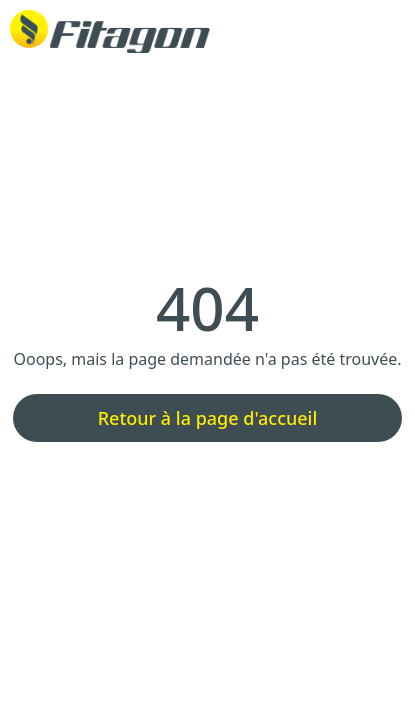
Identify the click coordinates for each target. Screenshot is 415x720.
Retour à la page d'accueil (208, 418)
